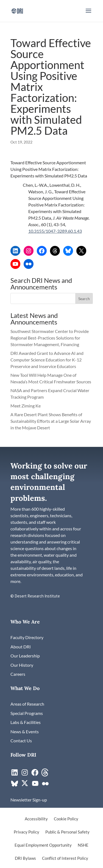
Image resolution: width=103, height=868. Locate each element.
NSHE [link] (83, 845)
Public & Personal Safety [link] (67, 832)
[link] (17, 10)
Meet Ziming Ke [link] (26, 406)
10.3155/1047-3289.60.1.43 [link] (55, 231)
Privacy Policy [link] (27, 832)
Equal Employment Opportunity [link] (43, 845)
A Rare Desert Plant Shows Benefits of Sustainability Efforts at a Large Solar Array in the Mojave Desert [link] (51, 421)
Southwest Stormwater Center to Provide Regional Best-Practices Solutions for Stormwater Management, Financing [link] (50, 338)
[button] (88, 14)
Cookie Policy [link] (66, 819)
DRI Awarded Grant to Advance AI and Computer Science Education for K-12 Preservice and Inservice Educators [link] (47, 360)
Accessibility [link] (36, 819)
